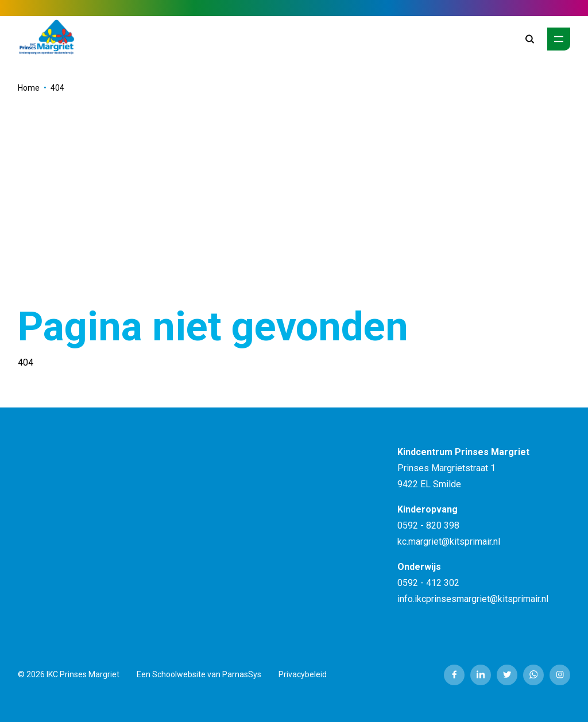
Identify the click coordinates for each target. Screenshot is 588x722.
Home (29, 88)
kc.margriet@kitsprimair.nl (449, 541)
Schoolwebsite (179, 674)
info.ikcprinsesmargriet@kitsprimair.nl (473, 599)
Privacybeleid (303, 674)
